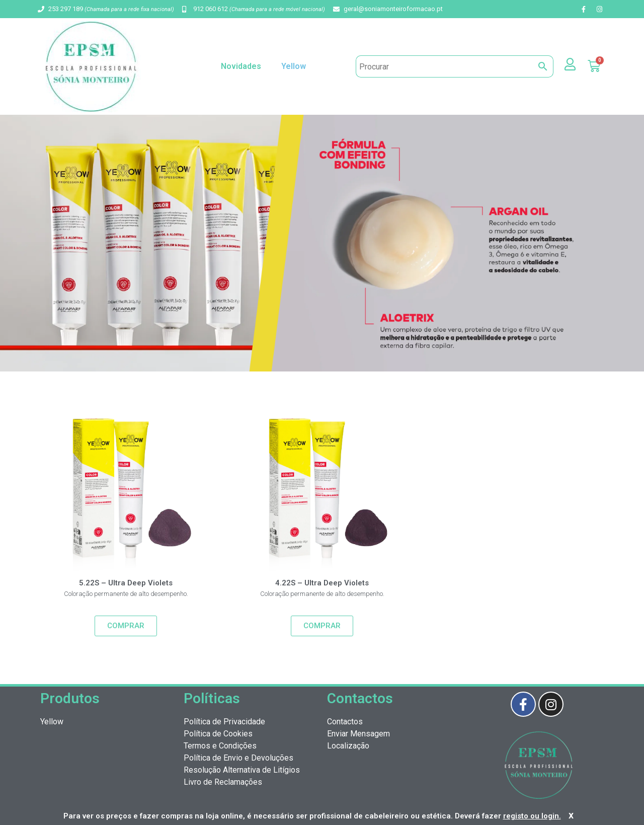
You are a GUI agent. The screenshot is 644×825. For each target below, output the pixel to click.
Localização (348, 746)
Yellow (296, 66)
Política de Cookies (218, 734)
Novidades (241, 66)
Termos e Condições (220, 746)
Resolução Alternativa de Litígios (242, 770)
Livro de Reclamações (223, 782)
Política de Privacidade (224, 722)
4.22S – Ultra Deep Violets (322, 583)
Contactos (345, 722)
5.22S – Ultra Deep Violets (126, 583)
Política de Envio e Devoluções (238, 758)
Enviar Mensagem (358, 734)
